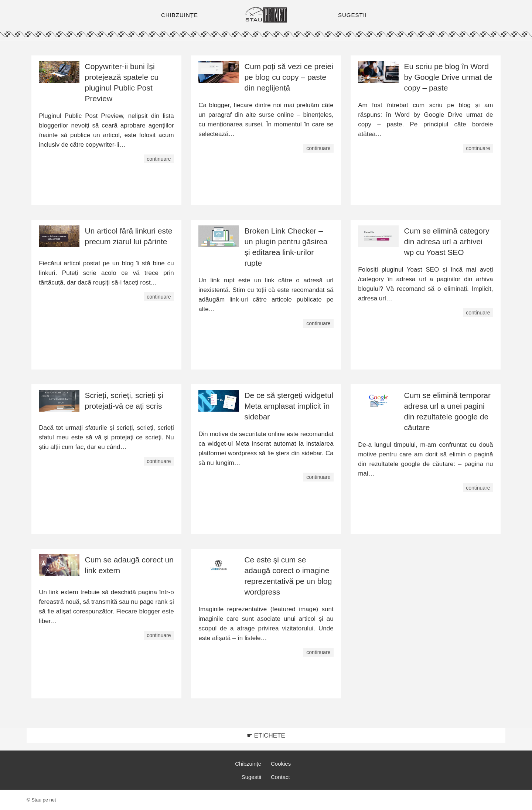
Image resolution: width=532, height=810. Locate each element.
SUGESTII (352, 15)
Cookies (281, 764)
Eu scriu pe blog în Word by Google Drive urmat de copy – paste (448, 77)
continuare (159, 159)
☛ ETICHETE (266, 736)
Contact (280, 777)
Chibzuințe (248, 764)
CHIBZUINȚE (180, 15)
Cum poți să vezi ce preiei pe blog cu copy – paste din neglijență (289, 77)
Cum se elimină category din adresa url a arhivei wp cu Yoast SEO (446, 241)
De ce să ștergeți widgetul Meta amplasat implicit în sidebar (289, 406)
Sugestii (251, 777)
